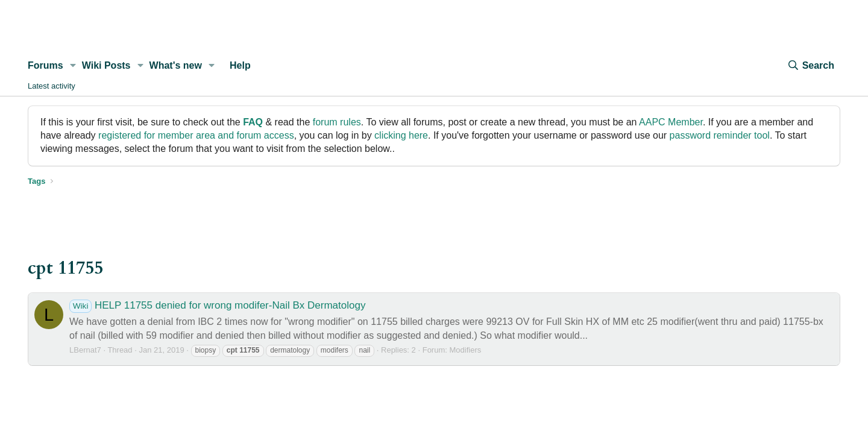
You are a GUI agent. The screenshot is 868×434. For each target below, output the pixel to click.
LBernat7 (85, 350)
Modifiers (465, 350)
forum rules (337, 122)
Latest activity (52, 86)
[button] (73, 66)
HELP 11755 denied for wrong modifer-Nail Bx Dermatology (217, 305)
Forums (46, 65)
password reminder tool (720, 135)
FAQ (253, 122)
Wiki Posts (106, 65)
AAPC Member (671, 122)
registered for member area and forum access (196, 135)
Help (240, 65)
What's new (176, 65)
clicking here (401, 135)
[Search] (811, 66)
